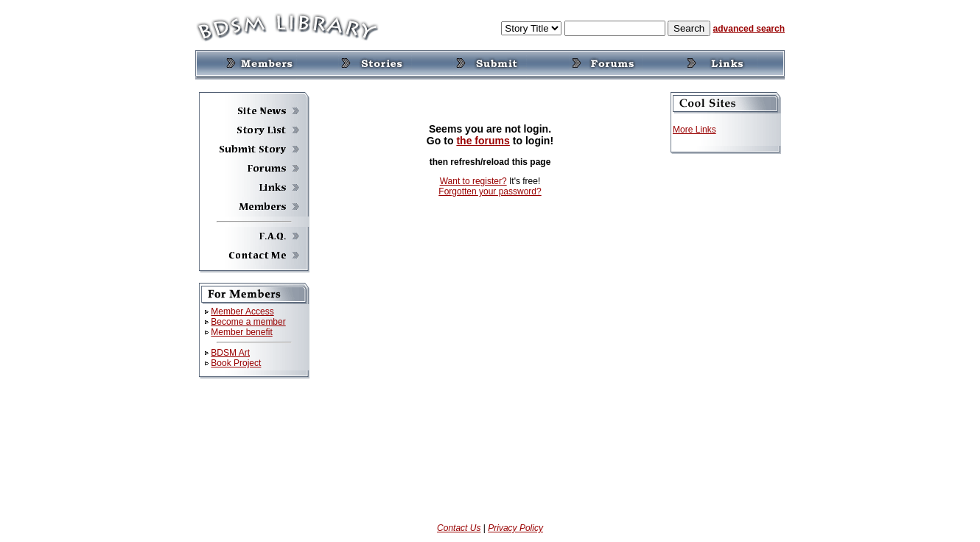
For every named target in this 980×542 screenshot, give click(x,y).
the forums (483, 141)
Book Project (236, 363)
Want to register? (473, 181)
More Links (694, 130)
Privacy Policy (515, 528)
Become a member (248, 322)
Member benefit (241, 332)
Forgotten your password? (490, 191)
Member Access (242, 312)
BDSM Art (230, 353)
